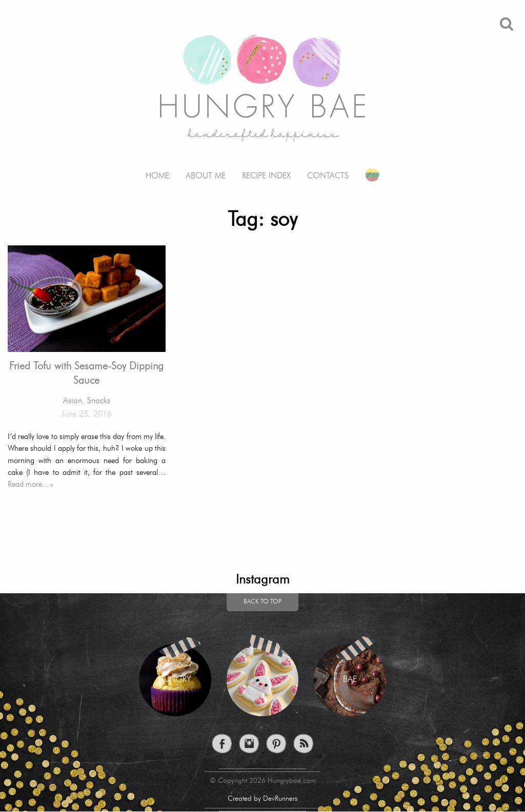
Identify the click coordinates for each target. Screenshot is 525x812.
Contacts (328, 176)
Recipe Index (266, 176)
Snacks (99, 401)
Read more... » (31, 485)
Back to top (262, 602)
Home (157, 176)
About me (206, 176)
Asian (73, 401)
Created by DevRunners (262, 799)
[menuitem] (157, 168)
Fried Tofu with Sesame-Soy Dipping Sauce (86, 374)
